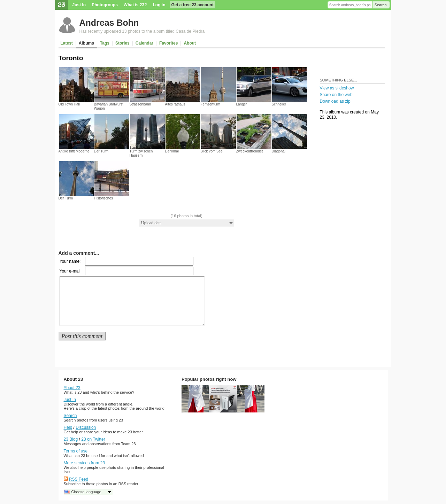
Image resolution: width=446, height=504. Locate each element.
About (190, 43)
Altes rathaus (175, 104)
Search (381, 5)
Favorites (168, 43)
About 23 (72, 388)
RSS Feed (79, 479)
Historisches (103, 198)
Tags (105, 43)
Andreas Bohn (109, 23)
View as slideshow (337, 88)
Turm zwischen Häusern (141, 153)
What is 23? (135, 5)
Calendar (144, 43)
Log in (159, 5)
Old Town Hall (69, 104)
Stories (122, 43)
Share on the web (336, 95)
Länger (242, 104)
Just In (79, 5)
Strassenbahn (140, 104)
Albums (86, 43)
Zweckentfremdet (250, 151)
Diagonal (279, 151)
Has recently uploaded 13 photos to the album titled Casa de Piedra (142, 31)
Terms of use (76, 451)
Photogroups (105, 5)
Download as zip (335, 101)
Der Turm (101, 151)
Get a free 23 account (193, 5)
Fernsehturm (211, 104)
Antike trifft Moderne (74, 151)
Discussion (86, 427)
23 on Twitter (93, 439)
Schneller (279, 104)
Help (68, 427)
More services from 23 (84, 463)
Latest (67, 43)
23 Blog (71, 439)
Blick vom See (212, 151)
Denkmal (172, 151)
